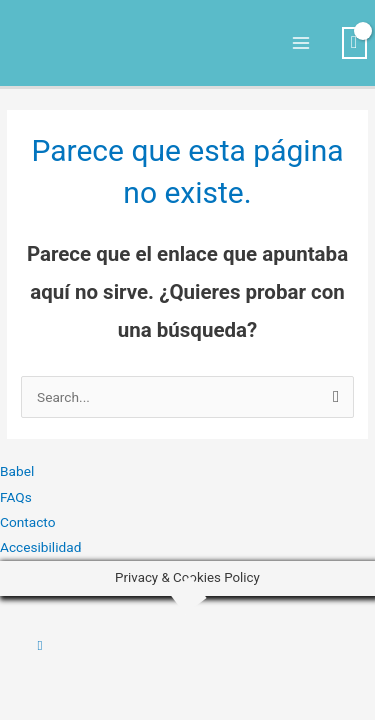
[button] (40, 645)
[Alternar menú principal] (301, 43)
